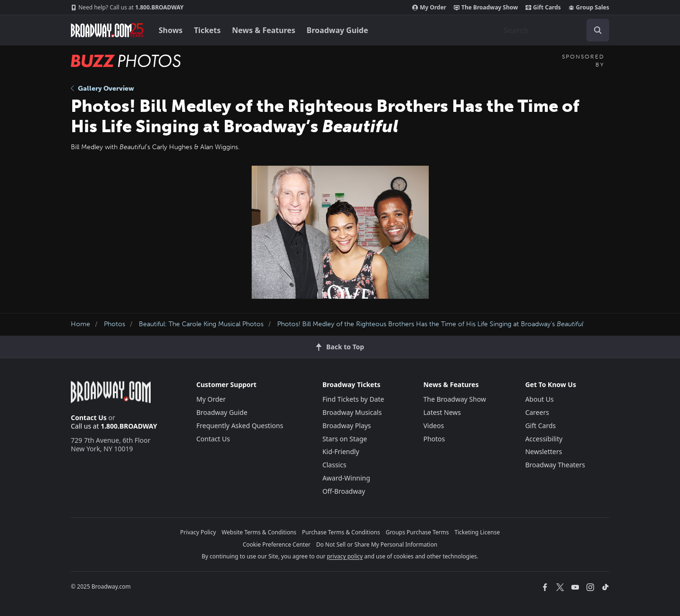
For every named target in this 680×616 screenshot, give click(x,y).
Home (81, 324)
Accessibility (544, 439)
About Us (539, 399)
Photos (115, 324)
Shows (171, 30)
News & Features (263, 30)
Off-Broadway (344, 491)
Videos (433, 426)
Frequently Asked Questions (240, 426)
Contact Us (89, 418)
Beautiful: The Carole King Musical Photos (201, 324)
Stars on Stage (345, 439)
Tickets (208, 30)
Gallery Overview (102, 89)
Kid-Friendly (341, 451)
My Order (429, 8)
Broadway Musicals (352, 412)
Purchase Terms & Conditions (341, 532)
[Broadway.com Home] (107, 30)
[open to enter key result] (598, 30)
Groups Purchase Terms (417, 532)
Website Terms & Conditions (259, 532)
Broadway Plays (347, 426)
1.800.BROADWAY (127, 8)
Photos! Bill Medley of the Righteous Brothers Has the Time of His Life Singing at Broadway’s (430, 324)
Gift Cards (543, 8)
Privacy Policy (198, 532)
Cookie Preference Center (277, 544)
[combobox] (552, 30)
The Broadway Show (486, 8)
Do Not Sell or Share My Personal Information (377, 544)
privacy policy (345, 556)
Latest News (442, 412)
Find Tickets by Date (353, 399)
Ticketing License (477, 532)
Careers (537, 412)
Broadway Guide (337, 30)
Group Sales (589, 8)
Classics (335, 465)
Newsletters (544, 451)
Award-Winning (346, 478)
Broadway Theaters (555, 465)
